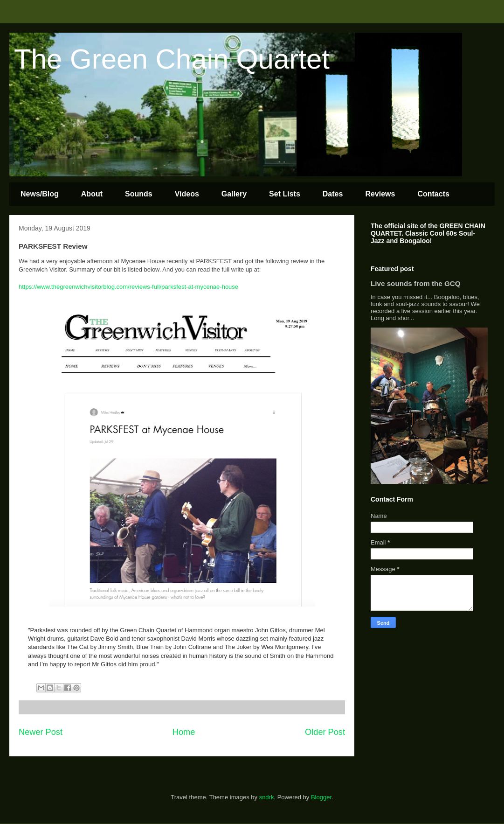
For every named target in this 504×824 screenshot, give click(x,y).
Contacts (433, 194)
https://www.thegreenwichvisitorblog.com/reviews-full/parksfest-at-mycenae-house (128, 287)
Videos (187, 194)
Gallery (234, 194)
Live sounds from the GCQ (416, 283)
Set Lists (285, 194)
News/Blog (40, 194)
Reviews (380, 194)
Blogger (321, 797)
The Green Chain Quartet (172, 59)
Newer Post (41, 732)
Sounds (139, 194)
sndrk (267, 797)
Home (184, 732)
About (92, 194)
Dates (333, 194)
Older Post (325, 732)
